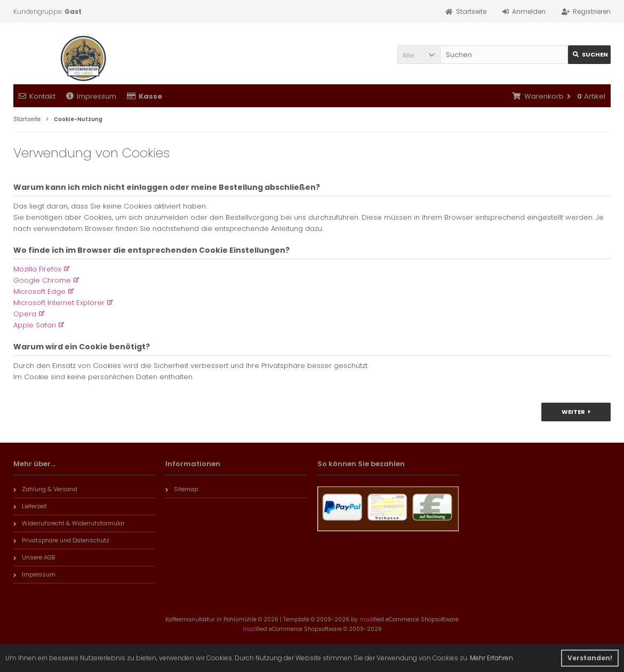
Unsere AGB (34, 557)
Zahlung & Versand (45, 489)
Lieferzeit (30, 506)
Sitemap (182, 489)
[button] (419, 55)
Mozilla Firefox (37, 269)
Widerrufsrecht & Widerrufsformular (69, 523)
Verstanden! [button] (590, 658)
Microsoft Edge (39, 291)
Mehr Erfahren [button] (491, 658)
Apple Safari (35, 325)
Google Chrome (42, 280)
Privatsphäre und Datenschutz (61, 540)
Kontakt (37, 96)
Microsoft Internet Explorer (59, 303)
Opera (25, 314)
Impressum (91, 96)
